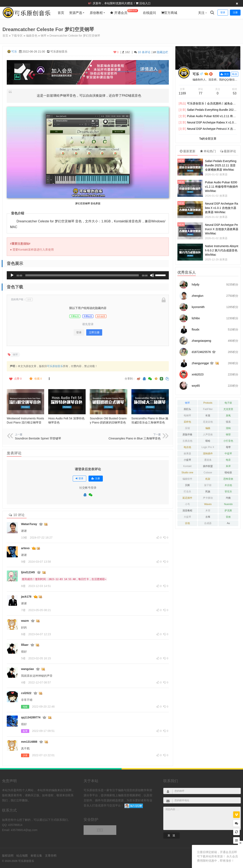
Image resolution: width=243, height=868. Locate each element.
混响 (228, 428)
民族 (208, 492)
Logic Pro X (208, 447)
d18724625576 (201, 352)
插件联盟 (208, 466)
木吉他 (228, 485)
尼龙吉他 (208, 422)
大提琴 (187, 517)
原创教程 (96, 13)
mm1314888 (29, 742)
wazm (25, 621)
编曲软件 (187, 479)
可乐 (14, 52)
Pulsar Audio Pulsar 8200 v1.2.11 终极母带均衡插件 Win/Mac (222, 187)
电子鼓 (228, 403)
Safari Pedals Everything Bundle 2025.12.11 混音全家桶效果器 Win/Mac (221, 165)
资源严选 (76, 13)
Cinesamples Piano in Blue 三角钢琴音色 (135, 438)
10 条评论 (144, 52)
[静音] (152, 275)
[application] (88, 275)
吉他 (187, 523)
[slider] (82, 275)
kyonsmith (198, 307)
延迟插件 (187, 498)
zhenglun (198, 296)
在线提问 (149, 13)
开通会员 (124, 12)
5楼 (23, 658)
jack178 (26, 597)
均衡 (228, 498)
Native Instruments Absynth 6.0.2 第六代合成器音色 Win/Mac (222, 250)
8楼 (23, 586)
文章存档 (51, 856)
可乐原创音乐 (55, 366)
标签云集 (36, 856)
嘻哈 (208, 441)
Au (228, 523)
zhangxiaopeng (201, 341)
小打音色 (228, 441)
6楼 (23, 634)
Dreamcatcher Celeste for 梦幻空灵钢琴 (75, 36)
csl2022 (26, 693)
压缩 (187, 428)
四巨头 (187, 409)
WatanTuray (29, 524)
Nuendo (228, 504)
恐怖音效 (228, 479)
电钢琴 (187, 416)
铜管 (228, 435)
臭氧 (228, 416)
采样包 (187, 422)
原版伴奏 (187, 435)
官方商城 (169, 13)
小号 (187, 504)
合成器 (208, 523)
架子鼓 (208, 485)
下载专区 (17, 36)
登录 (79, 332)
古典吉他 (187, 441)
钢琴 (44, 36)
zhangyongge (200, 363)
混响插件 (208, 454)
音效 (228, 517)
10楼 (24, 538)
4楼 (23, 682)
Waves (208, 504)
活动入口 (145, 3)
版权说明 (8, 856)
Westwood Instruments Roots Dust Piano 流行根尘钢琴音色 (25, 422)
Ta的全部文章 (208, 139)
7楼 (23, 610)
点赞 (15, 379)
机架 (208, 479)
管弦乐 (228, 492)
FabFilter (208, 409)
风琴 (228, 466)
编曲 (208, 428)
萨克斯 (228, 511)
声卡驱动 (208, 498)
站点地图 (22, 856)
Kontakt (187, 466)
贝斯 (187, 485)
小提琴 (187, 460)
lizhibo (196, 318)
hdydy (195, 284)
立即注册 (94, 332)
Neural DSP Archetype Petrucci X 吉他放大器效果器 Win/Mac (222, 229)
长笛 (208, 416)
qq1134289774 (31, 717)
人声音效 (208, 435)
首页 (61, 13)
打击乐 (187, 492)
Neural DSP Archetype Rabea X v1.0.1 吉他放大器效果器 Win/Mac (222, 208)
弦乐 (228, 422)
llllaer (25, 645)
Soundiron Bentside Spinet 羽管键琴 (38, 438)
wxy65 (196, 386)
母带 (228, 447)
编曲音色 (32, 36)
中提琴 (228, 454)
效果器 (223, 174)
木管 (208, 511)
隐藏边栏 (162, 52)
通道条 (208, 460)
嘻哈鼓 (228, 473)
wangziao (27, 669)
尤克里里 (228, 409)
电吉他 (187, 447)
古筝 (208, 517)
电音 (228, 460)
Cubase (208, 473)
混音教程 (187, 511)
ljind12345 (28, 572)
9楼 (23, 562)
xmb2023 (198, 374)
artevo (25, 548)
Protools (208, 403)
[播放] (12, 275)
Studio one (187, 473)
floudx (195, 329)
